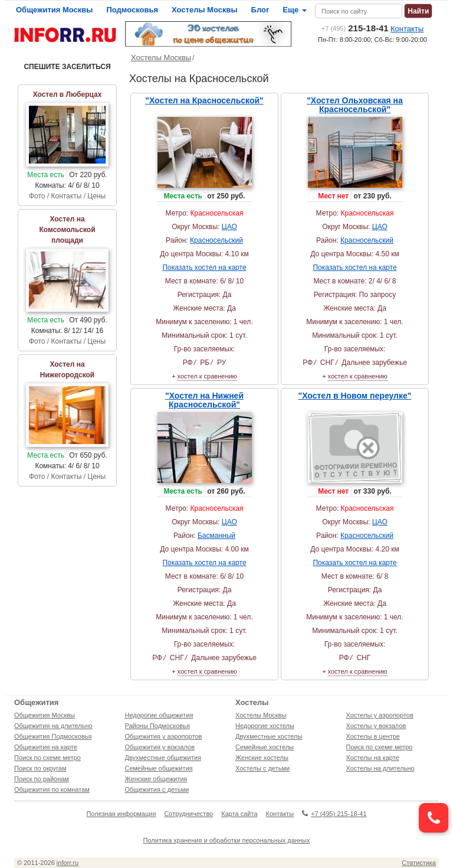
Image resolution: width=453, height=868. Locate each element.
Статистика (419, 863)
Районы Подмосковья (157, 726)
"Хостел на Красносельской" (204, 100)
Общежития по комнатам (52, 789)
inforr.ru (68, 863)
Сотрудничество (188, 814)
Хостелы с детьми (262, 768)
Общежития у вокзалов (160, 747)
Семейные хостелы (265, 747)
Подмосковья (132, 10)
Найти (418, 11)
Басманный (216, 536)
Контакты (407, 29)
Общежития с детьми (157, 789)
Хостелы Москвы (205, 10)
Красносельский (216, 240)
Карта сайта (239, 814)
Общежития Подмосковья (53, 736)
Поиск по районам (42, 779)
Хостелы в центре (373, 736)
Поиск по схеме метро (47, 758)
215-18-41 (355, 28)
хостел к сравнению (207, 376)
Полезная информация (121, 814)
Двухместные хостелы (269, 736)
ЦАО (229, 227)
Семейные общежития (159, 768)
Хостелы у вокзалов (376, 726)
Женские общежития (156, 779)
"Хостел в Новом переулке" (355, 396)
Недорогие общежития (159, 715)
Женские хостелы (262, 758)
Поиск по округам (40, 768)
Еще (294, 10)
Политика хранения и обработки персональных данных (227, 840)
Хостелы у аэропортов (380, 715)
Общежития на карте (46, 747)
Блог (260, 10)
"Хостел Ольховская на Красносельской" (355, 105)
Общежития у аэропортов (164, 736)
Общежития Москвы (54, 10)
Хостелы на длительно (380, 768)
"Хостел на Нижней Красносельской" (204, 400)
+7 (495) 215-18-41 (334, 814)
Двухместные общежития (163, 758)
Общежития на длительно (53, 726)
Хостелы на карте (373, 758)
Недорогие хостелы (265, 726)
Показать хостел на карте (204, 267)
